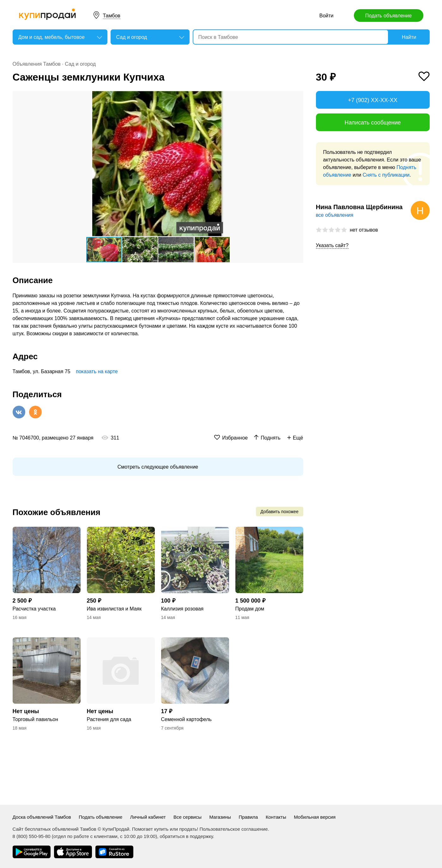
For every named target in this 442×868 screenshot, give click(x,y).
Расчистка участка (34, 609)
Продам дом (250, 609)
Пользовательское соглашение (234, 829)
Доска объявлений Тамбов (42, 817)
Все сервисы (188, 817)
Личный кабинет (148, 817)
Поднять (271, 438)
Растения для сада (109, 719)
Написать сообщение (372, 123)
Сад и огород (80, 64)
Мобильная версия (315, 817)
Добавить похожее (279, 512)
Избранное (235, 438)
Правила (248, 817)
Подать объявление (388, 16)
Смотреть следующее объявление (158, 467)
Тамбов (112, 16)
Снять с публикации (386, 175)
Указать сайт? (332, 245)
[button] (298, 97)
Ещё (298, 438)
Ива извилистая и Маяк (114, 609)
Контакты (276, 817)
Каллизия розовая (182, 609)
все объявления (335, 215)
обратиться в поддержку (186, 836)
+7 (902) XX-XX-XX (373, 100)
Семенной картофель (186, 719)
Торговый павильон (36, 719)
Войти (327, 16)
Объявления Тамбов (37, 64)
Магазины (220, 817)
